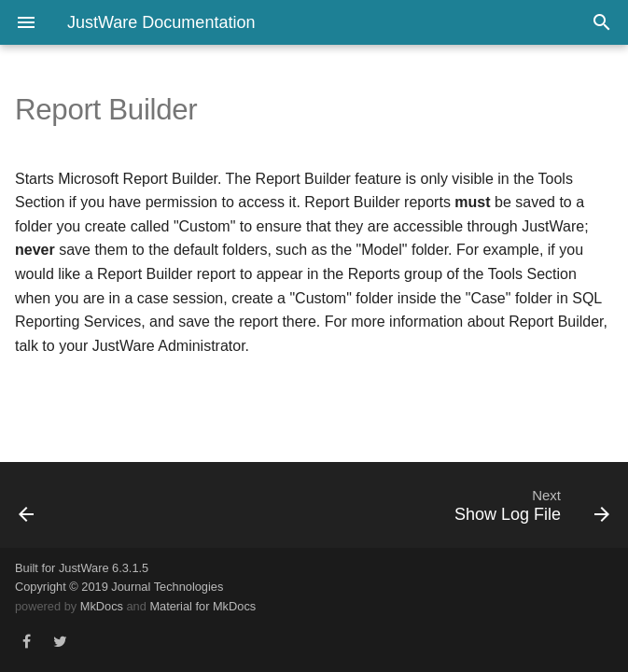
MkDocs (102, 606)
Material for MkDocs (202, 606)
